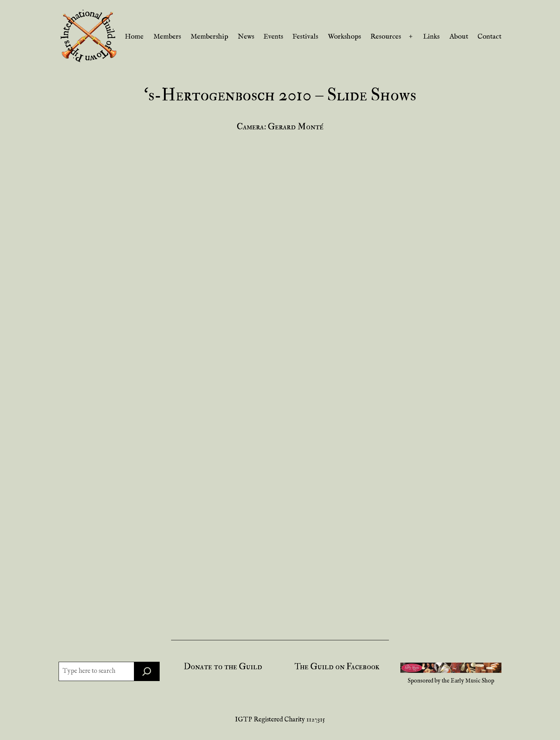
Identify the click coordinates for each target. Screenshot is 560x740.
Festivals (305, 37)
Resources (386, 37)
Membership (209, 37)
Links (431, 37)
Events (273, 37)
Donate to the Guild (223, 667)
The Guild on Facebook (337, 667)
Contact (489, 37)
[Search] (147, 671)
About (459, 37)
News (246, 37)
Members (167, 37)
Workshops (344, 37)
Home (134, 37)
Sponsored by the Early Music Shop (451, 681)
